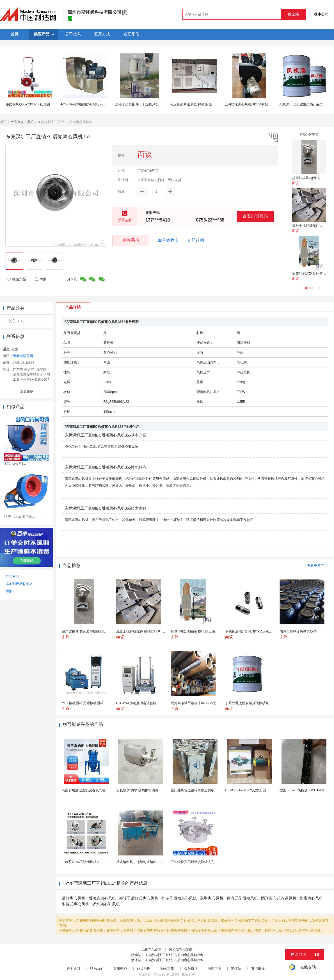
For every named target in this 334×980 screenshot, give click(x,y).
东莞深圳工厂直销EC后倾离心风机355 (174, 955)
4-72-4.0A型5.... (15, 464)
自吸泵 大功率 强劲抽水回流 (137, 790)
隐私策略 (167, 968)
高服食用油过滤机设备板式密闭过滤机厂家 (94, 790)
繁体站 (236, 968)
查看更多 (27, 391)
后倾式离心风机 (102, 898)
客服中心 (120, 968)
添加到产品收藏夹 (19, 584)
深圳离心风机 (212, 898)
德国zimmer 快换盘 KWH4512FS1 (304, 790)
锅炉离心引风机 (106, 904)
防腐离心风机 (311, 898)
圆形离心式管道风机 (279, 898)
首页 (3, 122)
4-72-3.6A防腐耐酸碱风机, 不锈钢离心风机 (92, 104)
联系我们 (97, 968)
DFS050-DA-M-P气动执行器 (246, 790)
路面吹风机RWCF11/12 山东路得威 (31, 104)
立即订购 (196, 240)
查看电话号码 (255, 216)
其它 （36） (18, 321)
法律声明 (214, 968)
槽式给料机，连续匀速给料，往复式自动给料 (150, 862)
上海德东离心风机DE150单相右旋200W (254, 104)
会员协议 (191, 968)
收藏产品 (16, 279)
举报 (40, 279)
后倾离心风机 (74, 898)
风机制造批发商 (181, 950)
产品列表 (17, 122)
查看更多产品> (318, 566)
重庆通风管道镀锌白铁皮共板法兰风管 (199, 790)
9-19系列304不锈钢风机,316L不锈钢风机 (91, 862)
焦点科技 (173, 974)
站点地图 (144, 968)
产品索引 (12, 577)
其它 (31, 122)
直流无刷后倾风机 (242, 898)
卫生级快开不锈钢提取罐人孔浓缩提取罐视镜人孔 (208, 862)
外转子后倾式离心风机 (139, 898)
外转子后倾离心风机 (179, 898)
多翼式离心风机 (76, 904)
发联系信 (131, 240)
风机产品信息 (152, 950)
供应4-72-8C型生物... (20, 517)
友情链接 (258, 968)
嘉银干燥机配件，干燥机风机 (137, 104)
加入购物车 (168, 240)
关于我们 (73, 968)
